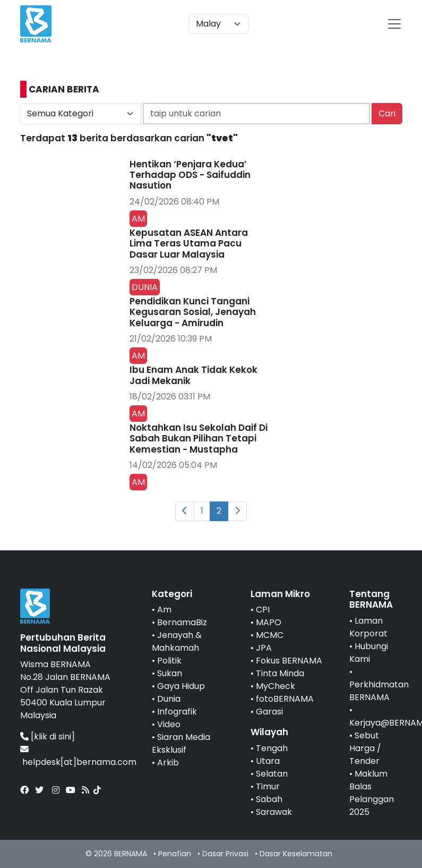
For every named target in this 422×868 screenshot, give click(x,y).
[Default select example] (219, 24)
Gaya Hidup (181, 686)
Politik (169, 661)
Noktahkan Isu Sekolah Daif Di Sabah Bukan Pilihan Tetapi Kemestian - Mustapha (199, 439)
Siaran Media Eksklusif (181, 743)
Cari (387, 113)
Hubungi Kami (369, 653)
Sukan (170, 673)
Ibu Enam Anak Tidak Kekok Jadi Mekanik (193, 375)
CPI (263, 610)
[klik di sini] (53, 737)
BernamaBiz (182, 622)
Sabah (269, 799)
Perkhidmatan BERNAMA (379, 691)
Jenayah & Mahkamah (177, 641)
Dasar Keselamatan (296, 854)
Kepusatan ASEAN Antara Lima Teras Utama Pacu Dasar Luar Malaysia (189, 244)
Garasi (269, 712)
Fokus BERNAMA (289, 661)
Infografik (177, 712)
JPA (264, 648)
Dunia (169, 699)
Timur (268, 786)
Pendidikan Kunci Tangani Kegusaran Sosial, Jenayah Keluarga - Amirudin (193, 312)
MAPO (269, 622)
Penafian (175, 854)
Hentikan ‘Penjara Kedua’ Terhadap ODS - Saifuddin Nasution (190, 175)
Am (164, 610)
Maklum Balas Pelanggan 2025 (372, 793)
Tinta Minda (280, 673)
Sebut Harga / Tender (365, 748)
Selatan (272, 774)
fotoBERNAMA (285, 699)
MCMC (270, 635)
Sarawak (274, 812)
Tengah (272, 748)
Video (169, 724)
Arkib (168, 763)
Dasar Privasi (225, 854)
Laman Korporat (368, 627)
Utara (268, 761)
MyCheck (275, 686)
